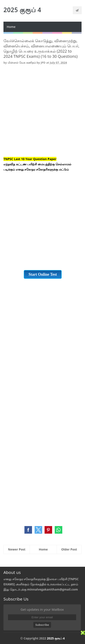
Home (11, 27)
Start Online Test (43, 274)
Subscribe (42, 625)
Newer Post (17, 549)
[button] (28, 530)
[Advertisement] (42, 114)
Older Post (69, 549)
